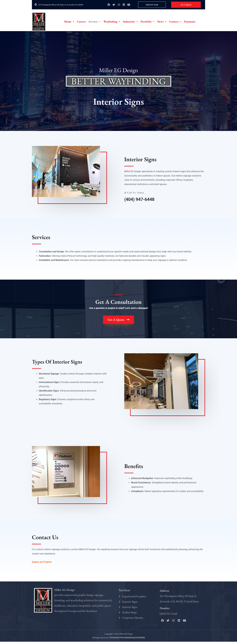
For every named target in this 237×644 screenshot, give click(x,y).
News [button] (162, 22)
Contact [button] (175, 22)
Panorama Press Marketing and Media (127, 640)
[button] (69, 22)
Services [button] (95, 22)
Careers (81, 22)
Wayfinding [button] (112, 22)
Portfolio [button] (147, 22)
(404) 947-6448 (140, 200)
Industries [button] (130, 22)
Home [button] (69, 22)
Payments (190, 22)
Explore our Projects (42, 563)
